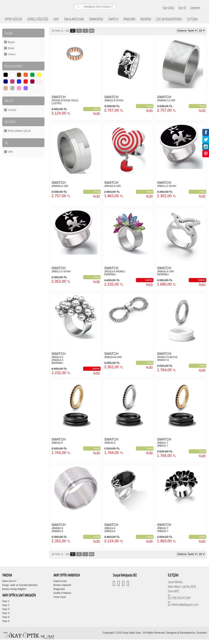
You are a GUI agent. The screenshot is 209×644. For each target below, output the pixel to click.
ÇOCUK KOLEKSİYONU (169, 19)
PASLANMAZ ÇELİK (19, 131)
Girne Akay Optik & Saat (29, 7)
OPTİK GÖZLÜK (13, 19)
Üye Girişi (168, 8)
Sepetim (195, 8)
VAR (10, 152)
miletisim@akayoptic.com (184, 605)
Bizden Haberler (62, 585)
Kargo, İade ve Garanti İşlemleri (20, 585)
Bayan (11, 42)
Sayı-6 (6, 621)
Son (91, 31)
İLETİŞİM (192, 19)
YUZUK (12, 110)
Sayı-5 (6, 617)
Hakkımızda (60, 581)
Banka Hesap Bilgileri (14, 589)
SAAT (56, 19)
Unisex (12, 54)
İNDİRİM (146, 19)
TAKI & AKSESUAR (74, 19)
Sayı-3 (6, 609)
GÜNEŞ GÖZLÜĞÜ (38, 19)
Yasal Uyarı (60, 597)
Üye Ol (182, 8)
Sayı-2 (6, 605)
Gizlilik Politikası (62, 593)
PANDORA (129, 19)
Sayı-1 (6, 601)
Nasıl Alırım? (9, 581)
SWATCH (113, 19)
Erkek (11, 48)
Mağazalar (59, 589)
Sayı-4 (6, 613)
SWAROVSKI (96, 19)
